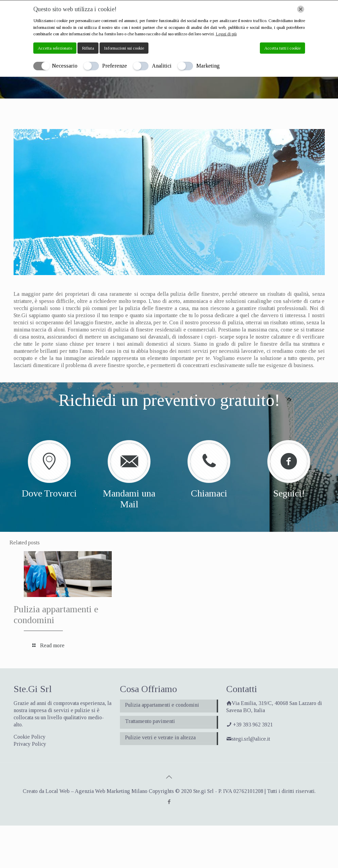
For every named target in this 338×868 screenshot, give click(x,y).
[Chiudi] (301, 9)
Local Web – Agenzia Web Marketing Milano (97, 791)
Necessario (65, 66)
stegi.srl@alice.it (251, 739)
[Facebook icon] (169, 802)
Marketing (208, 66)
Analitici (162, 66)
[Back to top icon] (169, 777)
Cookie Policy (30, 737)
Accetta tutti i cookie (282, 48)
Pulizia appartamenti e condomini (162, 705)
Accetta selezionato (55, 48)
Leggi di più (226, 34)
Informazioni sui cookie (124, 48)
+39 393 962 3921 (253, 725)
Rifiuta (88, 48)
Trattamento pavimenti (150, 721)
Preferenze (115, 66)
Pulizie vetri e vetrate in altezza (160, 737)
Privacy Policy (30, 744)
